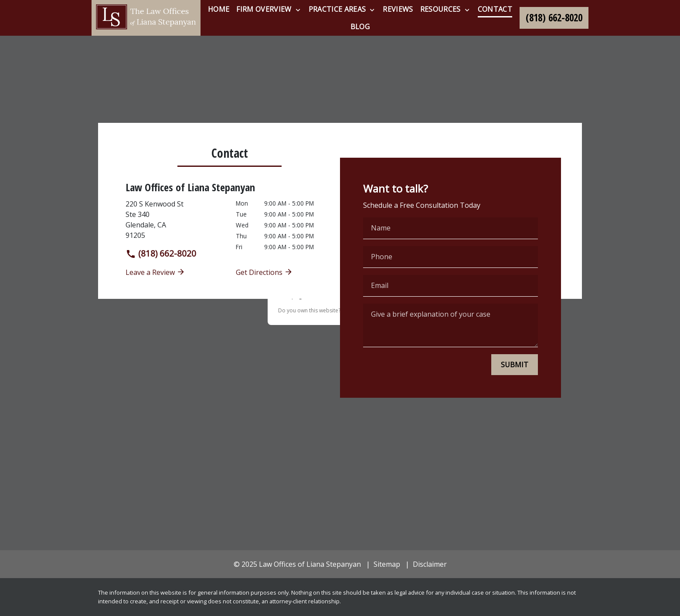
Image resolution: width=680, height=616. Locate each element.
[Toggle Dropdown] (298, 10)
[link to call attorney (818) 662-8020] (554, 18)
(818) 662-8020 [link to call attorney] (161, 253)
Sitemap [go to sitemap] (387, 564)
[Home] (219, 9)
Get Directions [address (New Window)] (264, 272)
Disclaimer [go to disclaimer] (430, 564)
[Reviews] (398, 9)
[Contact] (495, 9)
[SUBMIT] (515, 365)
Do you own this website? (309, 310)
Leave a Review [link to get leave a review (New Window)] (155, 272)
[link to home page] (146, 18)
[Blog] (360, 27)
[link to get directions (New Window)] (174, 220)
